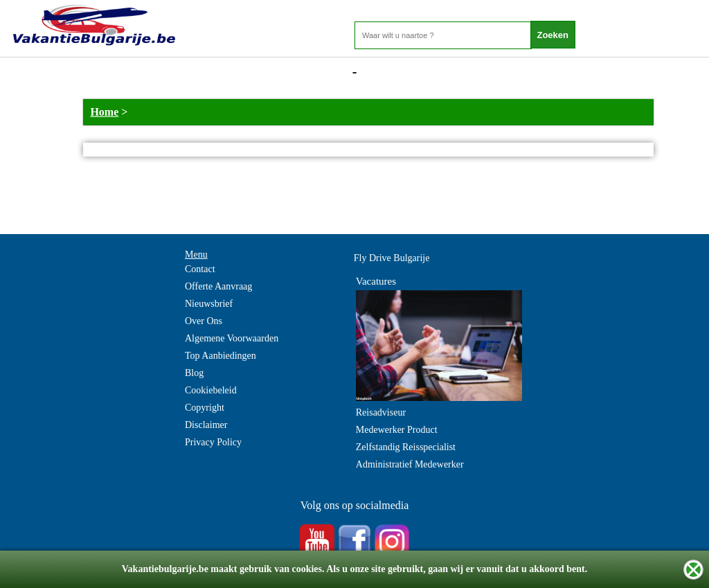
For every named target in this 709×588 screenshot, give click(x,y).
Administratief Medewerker (410, 464)
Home (104, 112)
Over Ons (204, 321)
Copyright (205, 408)
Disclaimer (206, 425)
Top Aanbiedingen (221, 356)
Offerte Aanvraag (218, 286)
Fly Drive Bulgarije (392, 258)
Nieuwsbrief (209, 304)
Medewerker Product (397, 430)
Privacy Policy (213, 442)
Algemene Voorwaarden (232, 338)
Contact (200, 269)
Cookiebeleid (211, 390)
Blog (194, 373)
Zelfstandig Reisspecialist (406, 447)
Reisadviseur (381, 412)
